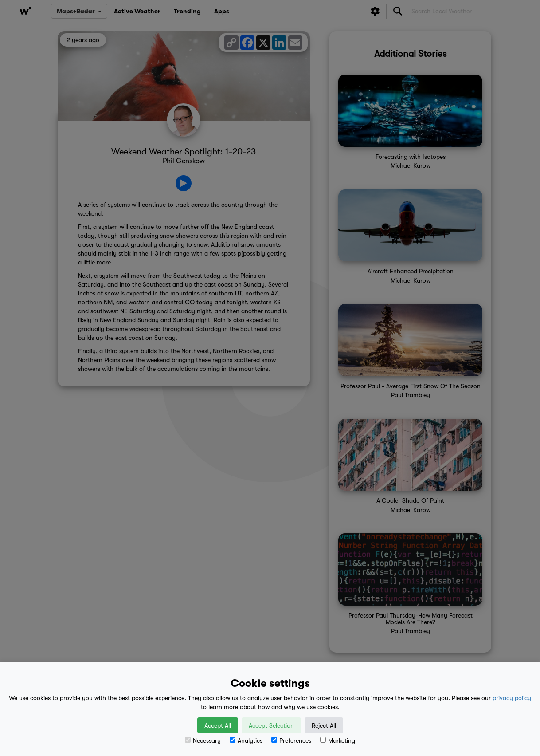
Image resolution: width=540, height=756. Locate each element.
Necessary (203, 740)
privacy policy (512, 698)
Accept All (218, 725)
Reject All (324, 725)
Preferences (291, 740)
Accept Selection (271, 725)
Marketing (338, 740)
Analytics (246, 740)
